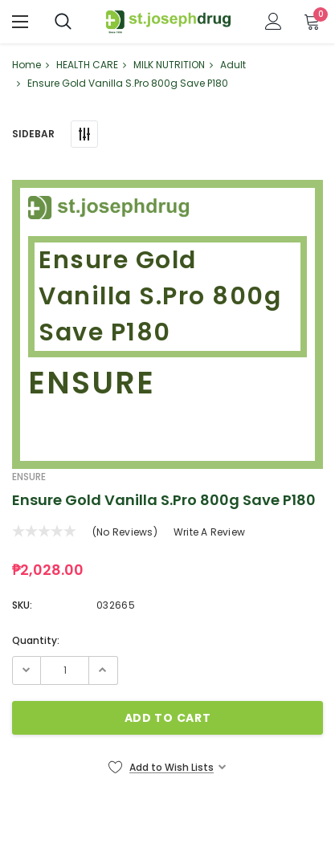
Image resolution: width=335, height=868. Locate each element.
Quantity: (36, 640)
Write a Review (209, 532)
